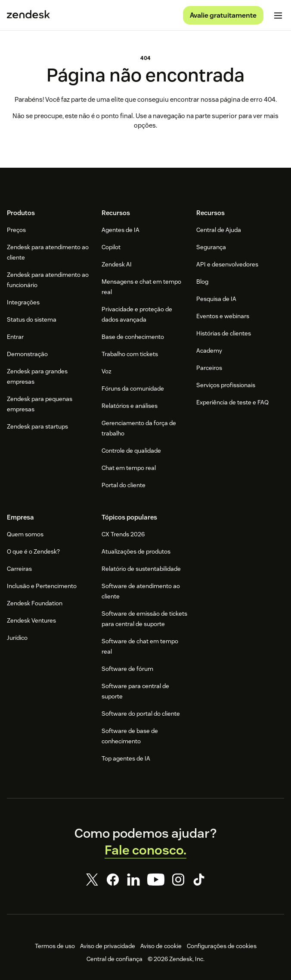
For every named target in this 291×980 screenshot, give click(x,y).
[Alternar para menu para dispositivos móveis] (278, 16)
